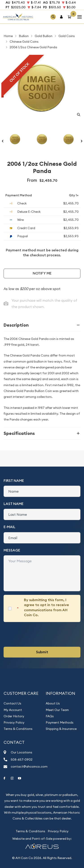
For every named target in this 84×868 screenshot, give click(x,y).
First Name (14, 481)
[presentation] (38, 634)
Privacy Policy (14, 722)
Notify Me (42, 273)
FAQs (50, 716)
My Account (13, 710)
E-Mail (10, 527)
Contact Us (12, 703)
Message (12, 550)
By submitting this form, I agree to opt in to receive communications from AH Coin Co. (46, 607)
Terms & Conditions (18, 729)
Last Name (14, 504)
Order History (14, 716)
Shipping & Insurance (61, 729)
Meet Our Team (57, 710)
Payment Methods (60, 722)
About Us (53, 703)
